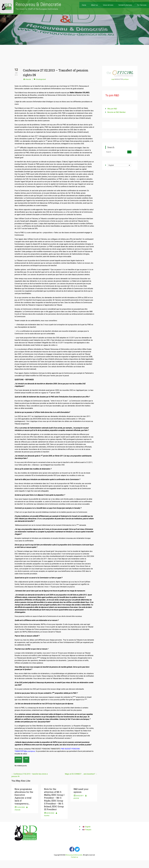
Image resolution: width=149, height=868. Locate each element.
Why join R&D (112, 109)
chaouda (28, 79)
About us (95, 5)
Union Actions (108, 5)
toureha (47, 816)
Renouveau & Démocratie (38, 4)
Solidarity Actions (125, 5)
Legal (113, 79)
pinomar (76, 798)
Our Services (142, 5)
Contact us (74, 857)
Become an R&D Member (117, 112)
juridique (126, 79)
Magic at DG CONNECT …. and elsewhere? (81, 774)
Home (84, 5)
